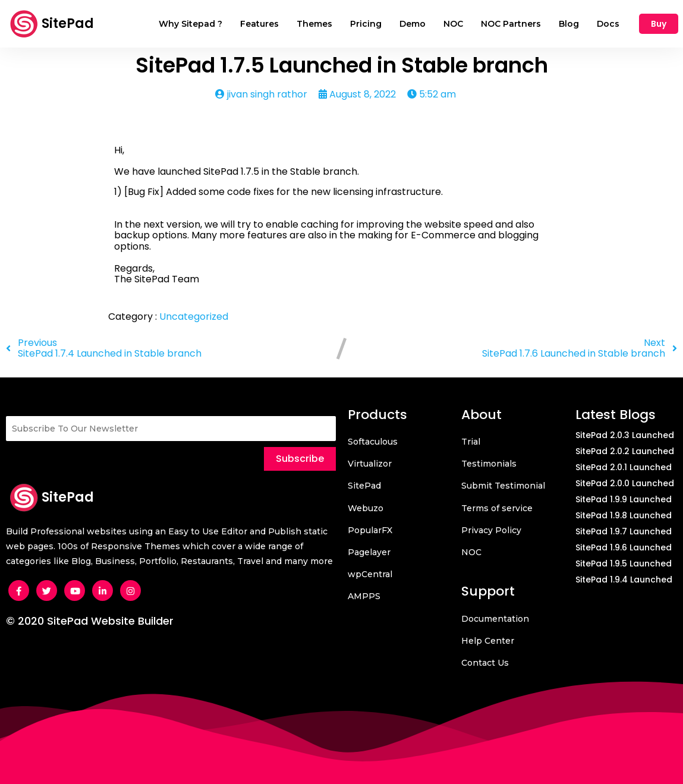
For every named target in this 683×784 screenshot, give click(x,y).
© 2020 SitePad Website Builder (90, 621)
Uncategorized (194, 317)
